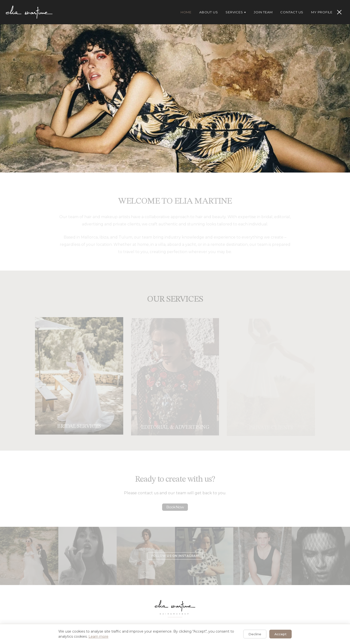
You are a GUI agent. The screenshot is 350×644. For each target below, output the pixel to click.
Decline (255, 634)
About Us (209, 12)
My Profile (322, 12)
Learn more (98, 636)
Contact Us (292, 12)
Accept (280, 634)
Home (186, 12)
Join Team (263, 12)
